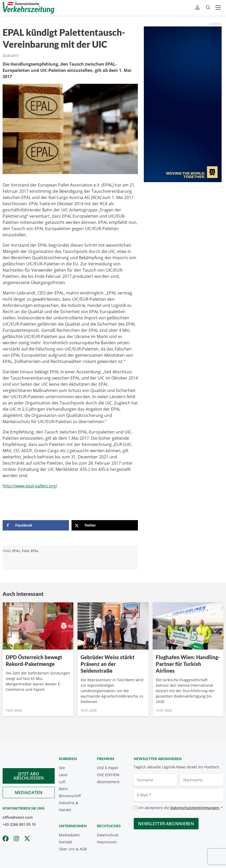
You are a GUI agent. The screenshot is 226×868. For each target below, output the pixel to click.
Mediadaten (29, 793)
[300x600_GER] (183, 104)
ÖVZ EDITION (108, 775)
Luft (62, 782)
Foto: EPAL (30, 551)
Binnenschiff (70, 796)
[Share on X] (105, 525)
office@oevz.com (18, 817)
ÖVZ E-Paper (108, 768)
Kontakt (65, 842)
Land (63, 775)
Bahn (63, 789)
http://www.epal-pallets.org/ (30, 486)
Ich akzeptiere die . (181, 808)
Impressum (107, 842)
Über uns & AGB (73, 849)
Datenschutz (108, 835)
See (62, 768)
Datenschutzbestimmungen (195, 808)
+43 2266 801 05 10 (19, 824)
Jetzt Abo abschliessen (29, 776)
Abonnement (108, 782)
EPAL (16, 551)
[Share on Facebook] (36, 525)
